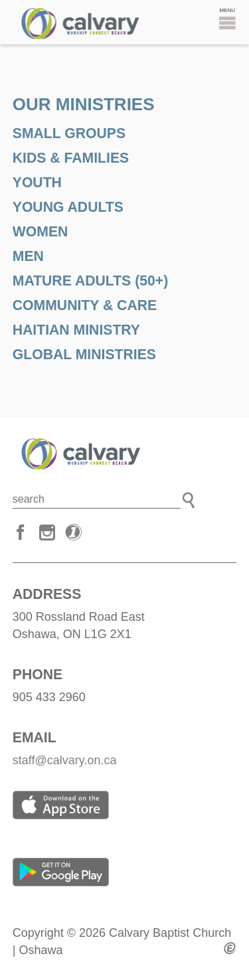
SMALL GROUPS (69, 133)
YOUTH (37, 182)
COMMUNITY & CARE (85, 305)
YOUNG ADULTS (68, 207)
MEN (28, 256)
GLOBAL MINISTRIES (84, 354)
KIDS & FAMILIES (71, 158)
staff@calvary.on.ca (65, 760)
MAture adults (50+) (90, 281)
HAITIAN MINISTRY (76, 330)
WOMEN (41, 231)
